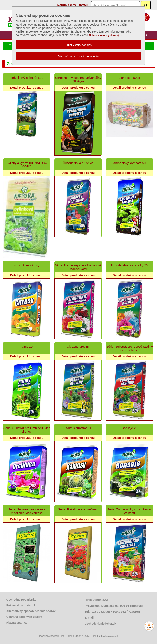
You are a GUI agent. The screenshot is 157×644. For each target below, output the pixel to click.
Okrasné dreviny (78, 347)
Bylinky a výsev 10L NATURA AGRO (27, 165)
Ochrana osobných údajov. (106, 35)
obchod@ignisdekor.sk (100, 624)
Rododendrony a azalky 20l (129, 265)
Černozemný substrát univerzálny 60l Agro (78, 79)
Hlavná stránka (16, 623)
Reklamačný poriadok (21, 605)
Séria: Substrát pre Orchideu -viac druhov (27, 430)
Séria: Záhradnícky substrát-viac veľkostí (129, 511)
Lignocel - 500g (129, 78)
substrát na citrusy (27, 265)
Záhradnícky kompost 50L (130, 163)
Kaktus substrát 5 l (78, 428)
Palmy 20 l (27, 347)
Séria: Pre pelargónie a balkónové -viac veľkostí (78, 267)
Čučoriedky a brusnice (78, 163)
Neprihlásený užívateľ (73, 5)
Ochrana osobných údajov (24, 617)
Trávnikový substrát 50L (27, 78)
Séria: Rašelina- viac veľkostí (78, 509)
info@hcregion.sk (109, 636)
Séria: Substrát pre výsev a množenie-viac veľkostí (27, 511)
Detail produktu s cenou (27, 88)
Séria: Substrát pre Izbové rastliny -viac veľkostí (129, 348)
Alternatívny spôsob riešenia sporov (31, 611)
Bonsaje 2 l (130, 428)
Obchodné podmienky (21, 600)
